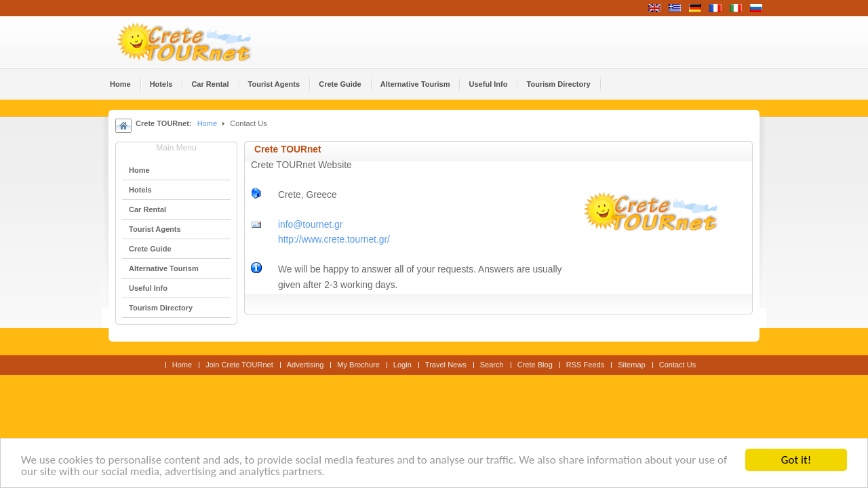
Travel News (446, 365)
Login (402, 365)
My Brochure (358, 365)
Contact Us (678, 365)
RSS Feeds (585, 365)
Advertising (305, 365)
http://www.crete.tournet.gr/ (334, 240)
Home (207, 123)
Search (492, 365)
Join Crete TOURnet (239, 365)
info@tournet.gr (310, 225)
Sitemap (631, 365)
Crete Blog (535, 365)
